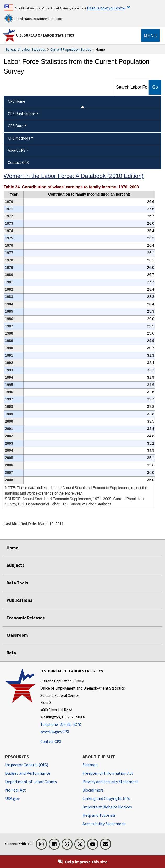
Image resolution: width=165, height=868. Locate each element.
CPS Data (16, 126)
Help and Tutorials (99, 815)
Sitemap (90, 765)
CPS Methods (19, 138)
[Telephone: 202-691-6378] (83, 725)
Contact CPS (51, 741)
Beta (11, 653)
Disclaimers (93, 790)
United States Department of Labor (33, 18)
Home (12, 548)
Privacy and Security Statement (111, 782)
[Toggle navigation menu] (150, 35)
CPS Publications (22, 114)
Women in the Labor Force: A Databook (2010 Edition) (74, 176)
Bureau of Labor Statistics (26, 49)
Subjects (15, 565)
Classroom (17, 635)
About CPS (17, 150)
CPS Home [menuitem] (16, 101)
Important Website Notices (107, 807)
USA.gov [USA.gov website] (12, 798)
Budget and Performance (28, 773)
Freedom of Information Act (108, 773)
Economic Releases (26, 618)
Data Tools (17, 583)
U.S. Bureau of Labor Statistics (45, 35)
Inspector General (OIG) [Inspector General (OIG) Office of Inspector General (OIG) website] (27, 765)
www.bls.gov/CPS (55, 731)
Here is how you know (106, 8)
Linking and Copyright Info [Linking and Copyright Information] (106, 798)
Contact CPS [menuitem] (18, 163)
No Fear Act (16, 790)
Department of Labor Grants (31, 782)
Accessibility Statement (104, 824)
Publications (19, 600)
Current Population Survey (71, 49)
